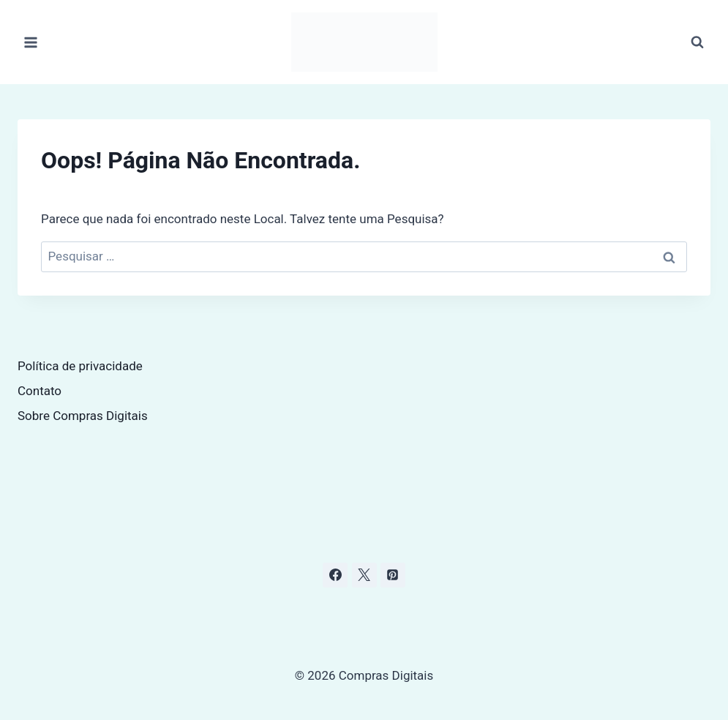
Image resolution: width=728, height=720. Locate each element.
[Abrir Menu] (31, 42)
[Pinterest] (393, 575)
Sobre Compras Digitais (83, 416)
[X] (364, 575)
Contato (40, 391)
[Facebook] (335, 575)
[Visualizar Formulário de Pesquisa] (697, 42)
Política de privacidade (80, 366)
